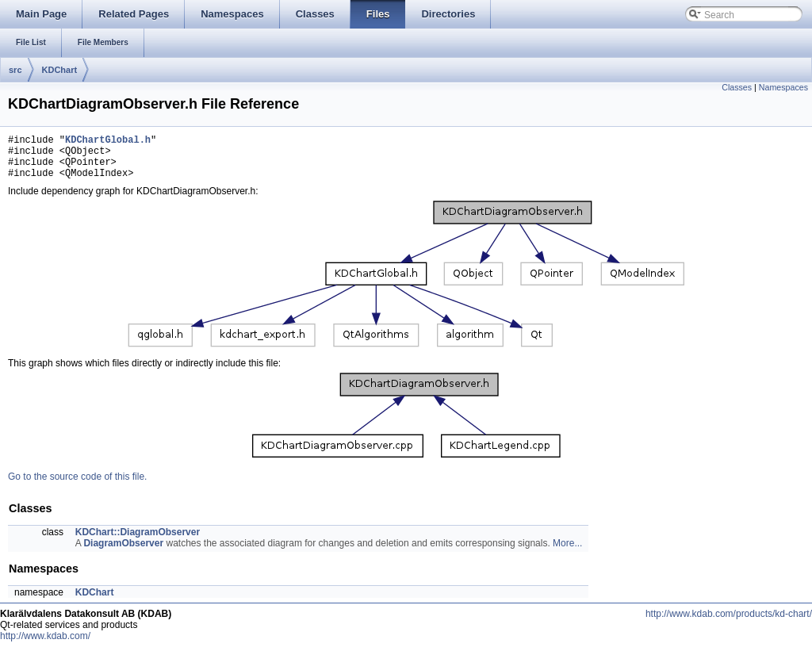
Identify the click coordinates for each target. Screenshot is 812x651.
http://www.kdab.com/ (45, 645)
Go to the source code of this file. (77, 486)
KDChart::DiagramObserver (138, 542)
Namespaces (783, 87)
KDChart (60, 70)
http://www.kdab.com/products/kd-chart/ (729, 623)
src (15, 70)
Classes (737, 87)
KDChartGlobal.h (108, 142)
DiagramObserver (123, 553)
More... (567, 553)
